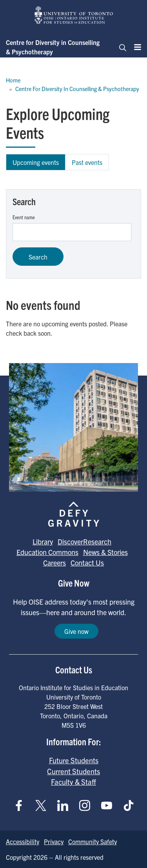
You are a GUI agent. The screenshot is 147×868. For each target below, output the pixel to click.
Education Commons (47, 552)
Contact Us (87, 563)
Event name (24, 217)
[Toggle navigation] (120, 47)
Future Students (74, 760)
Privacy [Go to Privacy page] (54, 841)
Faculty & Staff (73, 782)
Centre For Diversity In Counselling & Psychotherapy (77, 89)
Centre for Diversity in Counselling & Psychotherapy (53, 47)
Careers (54, 563)
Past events (87, 162)
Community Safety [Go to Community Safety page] (93, 841)
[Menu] (135, 47)
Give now (76, 631)
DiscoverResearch (84, 541)
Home (13, 80)
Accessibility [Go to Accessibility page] (23, 841)
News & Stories (105, 552)
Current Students (73, 771)
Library (43, 541)
